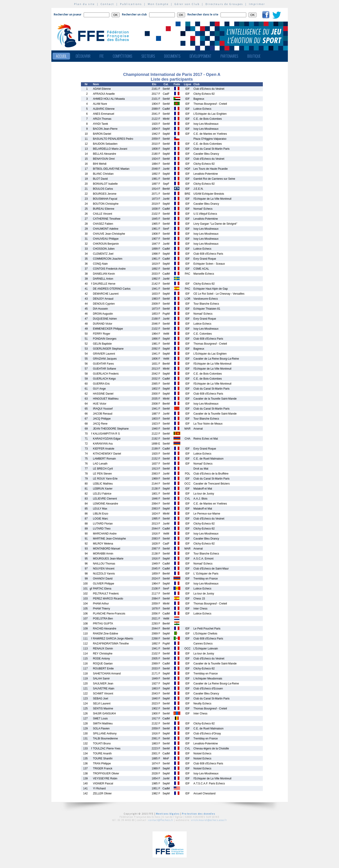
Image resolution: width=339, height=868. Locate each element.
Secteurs (148, 56)
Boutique (254, 56)
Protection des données (199, 814)
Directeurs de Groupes (224, 4)
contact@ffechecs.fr (161, 820)
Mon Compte (158, 4)
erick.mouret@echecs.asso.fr (209, 820)
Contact (107, 4)
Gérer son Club (187, 4)
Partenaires (229, 56)
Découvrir (83, 56)
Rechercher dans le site (203, 14)
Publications (131, 4)
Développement (201, 56)
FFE (102, 56)
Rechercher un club (134, 14)
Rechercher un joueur (68, 14)
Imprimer (257, 4)
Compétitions (123, 56)
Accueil (61, 56)
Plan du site (84, 4)
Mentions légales (168, 814)
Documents (172, 56)
